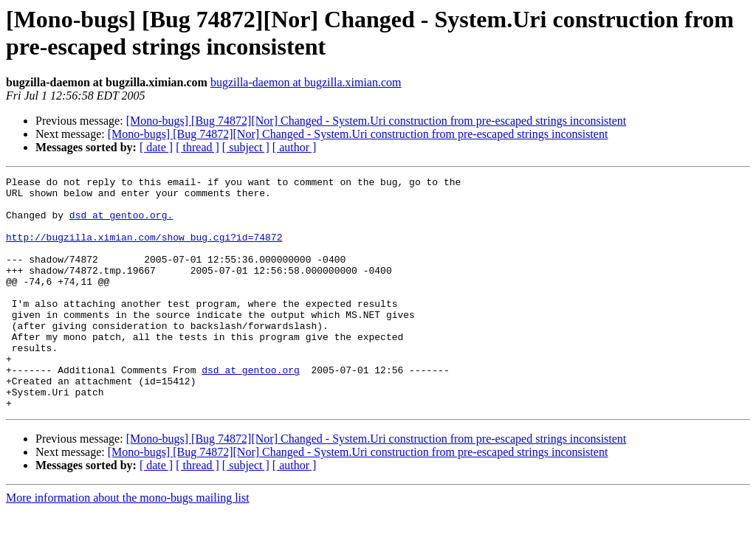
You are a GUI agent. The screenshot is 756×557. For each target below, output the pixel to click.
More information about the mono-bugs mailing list (128, 544)
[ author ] (295, 147)
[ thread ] (197, 147)
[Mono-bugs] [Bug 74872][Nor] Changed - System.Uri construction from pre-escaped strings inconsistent (377, 121)
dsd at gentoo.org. (121, 224)
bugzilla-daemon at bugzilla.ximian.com (306, 82)
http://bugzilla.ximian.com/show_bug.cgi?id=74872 (144, 250)
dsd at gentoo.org (251, 409)
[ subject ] (246, 147)
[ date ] (156, 147)
